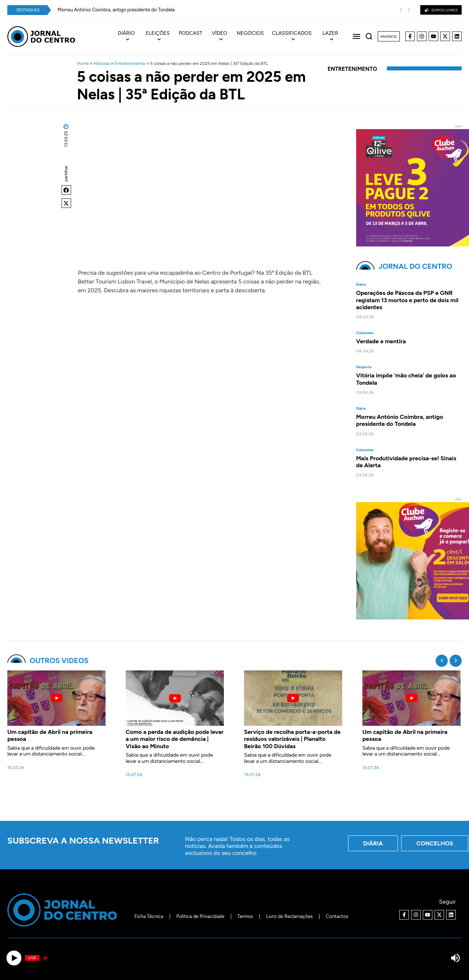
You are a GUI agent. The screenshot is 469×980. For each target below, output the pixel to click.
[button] (66, 190)
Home (83, 63)
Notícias (102, 63)
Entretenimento (130, 63)
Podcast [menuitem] (191, 33)
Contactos (337, 916)
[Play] (14, 958)
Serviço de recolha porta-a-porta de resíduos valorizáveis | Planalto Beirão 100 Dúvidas (292, 739)
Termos (245, 916)
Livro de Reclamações (290, 916)
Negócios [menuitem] (250, 33)
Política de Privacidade (200, 916)
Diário (361, 285)
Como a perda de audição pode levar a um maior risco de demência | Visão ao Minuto (175, 739)
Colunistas (365, 333)
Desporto (364, 367)
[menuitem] (130, 37)
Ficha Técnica (149, 916)
